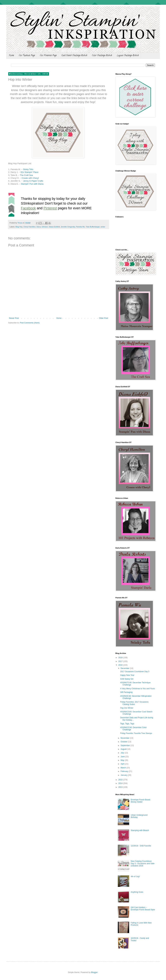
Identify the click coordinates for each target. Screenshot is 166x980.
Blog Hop (19, 227)
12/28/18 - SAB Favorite (141, 846)
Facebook (28, 208)
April (123, 764)
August (124, 749)
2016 (121, 665)
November (125, 738)
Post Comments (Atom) (30, 323)
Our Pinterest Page (48, 56)
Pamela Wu (80, 227)
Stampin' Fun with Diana (32, 184)
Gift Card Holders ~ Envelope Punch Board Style (143, 909)
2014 (121, 783)
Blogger (94, 972)
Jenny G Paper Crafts (33, 181)
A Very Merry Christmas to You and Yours (137, 689)
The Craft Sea (26, 175)
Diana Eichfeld (54, 227)
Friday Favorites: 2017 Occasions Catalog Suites (134, 703)
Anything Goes (137, 892)
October (124, 742)
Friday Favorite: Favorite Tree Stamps (136, 733)
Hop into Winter (127, 708)
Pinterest (50, 208)
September (126, 745)
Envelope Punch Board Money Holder (140, 801)
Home (11, 56)
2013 (121, 787)
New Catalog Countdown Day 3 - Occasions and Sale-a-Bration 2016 (143, 863)
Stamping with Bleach (140, 830)
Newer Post (14, 318)
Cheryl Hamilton (29, 227)
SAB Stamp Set (127, 679)
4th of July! (135, 877)
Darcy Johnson (42, 227)
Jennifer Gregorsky (68, 227)
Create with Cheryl (30, 178)
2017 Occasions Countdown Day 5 (135, 672)
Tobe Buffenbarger (93, 227)
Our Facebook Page (27, 56)
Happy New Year (127, 675)
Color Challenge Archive (102, 56)
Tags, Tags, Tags (127, 724)
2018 (121, 658)
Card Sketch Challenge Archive (74, 56)
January (124, 775)
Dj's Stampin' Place (29, 172)
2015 (121, 780)
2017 (121, 661)
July (123, 753)
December (125, 668)
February (125, 771)
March (124, 768)
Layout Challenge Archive (128, 56)
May (123, 760)
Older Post (103, 318)
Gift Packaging (126, 692)
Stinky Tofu (28, 169)
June (123, 757)
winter (103, 227)
